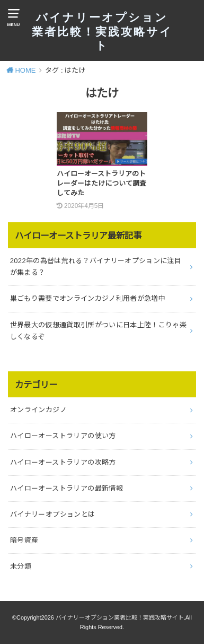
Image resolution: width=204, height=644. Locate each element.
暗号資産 (24, 540)
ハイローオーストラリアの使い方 (63, 436)
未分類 (21, 566)
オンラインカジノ (38, 410)
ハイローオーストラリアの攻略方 (63, 462)
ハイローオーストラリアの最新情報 (67, 488)
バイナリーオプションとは (53, 514)
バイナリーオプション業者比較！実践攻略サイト (102, 32)
